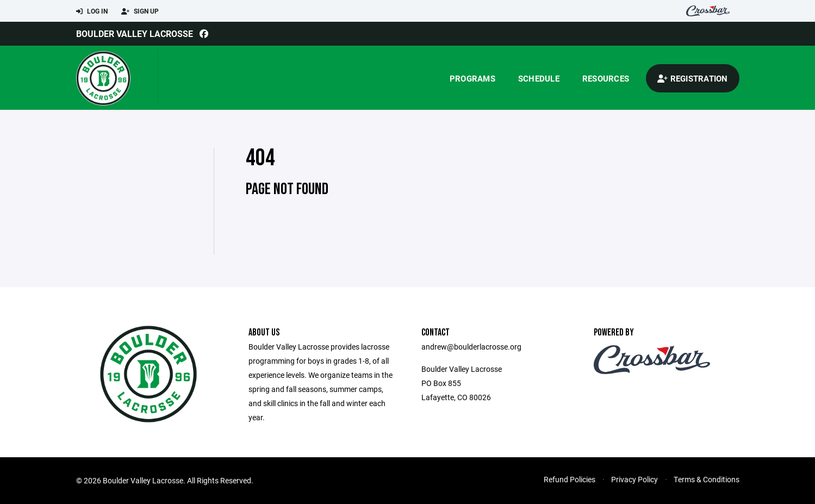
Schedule (539, 78)
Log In (92, 11)
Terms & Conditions (707, 479)
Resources (606, 78)
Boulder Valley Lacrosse (135, 33)
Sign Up (140, 11)
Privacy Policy (634, 479)
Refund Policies (570, 479)
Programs (472, 78)
